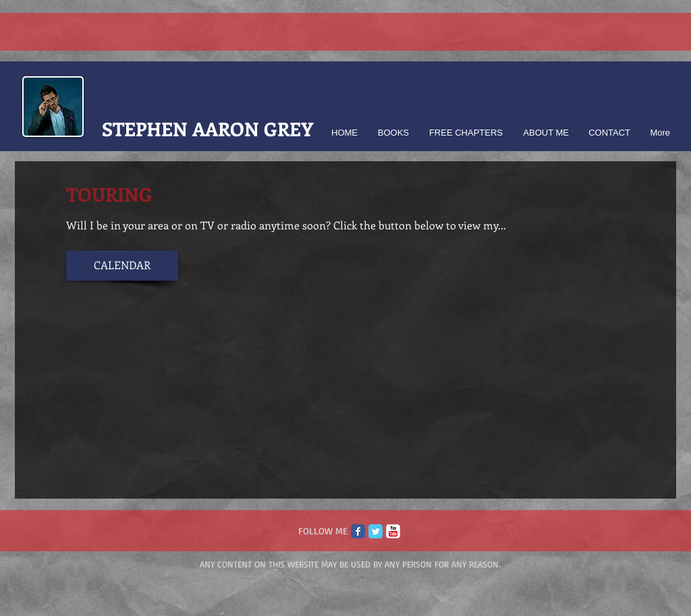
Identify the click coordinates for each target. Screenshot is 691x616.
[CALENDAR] (122, 265)
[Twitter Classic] (376, 531)
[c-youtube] (393, 531)
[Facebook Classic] (358, 531)
